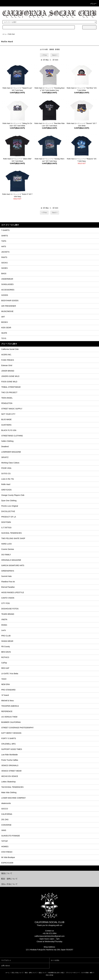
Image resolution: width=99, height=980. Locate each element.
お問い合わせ (6, 966)
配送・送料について (31, 973)
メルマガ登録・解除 (87, 973)
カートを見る (55, 960)
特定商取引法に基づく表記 (56, 973)
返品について (43, 973)
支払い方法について (17, 973)
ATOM (51, 975)
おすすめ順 (44, 49)
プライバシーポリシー (72, 973)
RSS (47, 975)
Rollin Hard (11, 34)
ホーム (5, 34)
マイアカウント (6, 960)
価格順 (52, 49)
